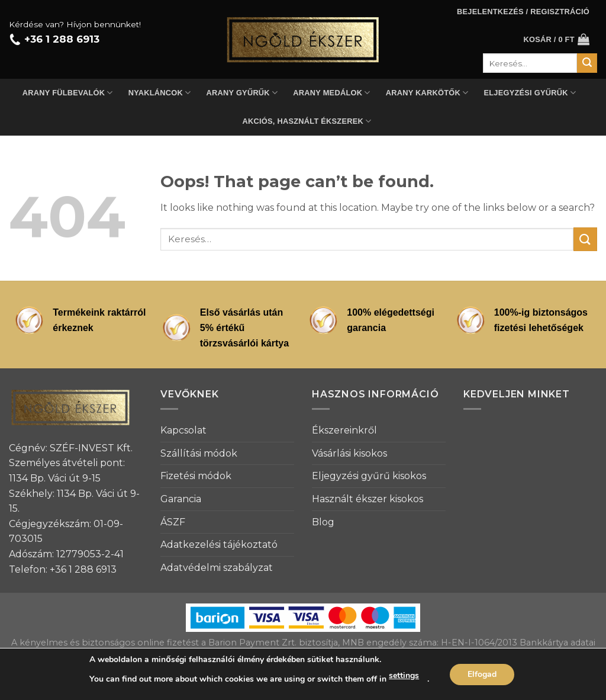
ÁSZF (173, 522)
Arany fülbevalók (68, 93)
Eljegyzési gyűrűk (530, 93)
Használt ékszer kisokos (368, 499)
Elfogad (482, 674)
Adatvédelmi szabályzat (217, 568)
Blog (323, 522)
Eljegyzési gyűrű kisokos (369, 476)
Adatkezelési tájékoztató (219, 545)
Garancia (181, 499)
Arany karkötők (427, 93)
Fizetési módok (196, 476)
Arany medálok (331, 93)
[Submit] (585, 239)
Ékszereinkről (344, 430)
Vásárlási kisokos (349, 453)
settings (404, 675)
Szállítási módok (199, 453)
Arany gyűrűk (242, 93)
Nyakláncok (160, 93)
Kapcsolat (183, 430)
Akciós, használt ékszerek (307, 121)
